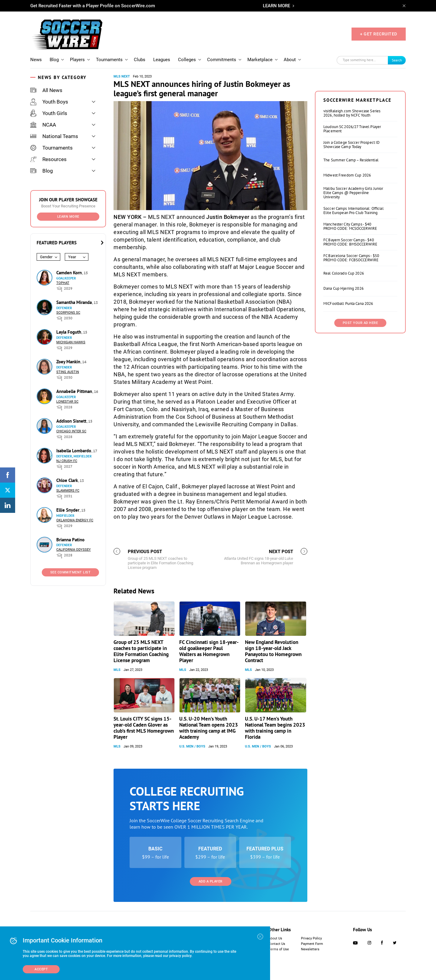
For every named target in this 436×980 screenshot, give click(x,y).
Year (72, 257)
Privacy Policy (311, 938)
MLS (117, 670)
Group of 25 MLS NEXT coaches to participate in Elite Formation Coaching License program (141, 651)
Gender (46, 257)
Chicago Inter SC (71, 431)
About (290, 60)
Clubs (140, 60)
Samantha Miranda (75, 302)
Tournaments (109, 60)
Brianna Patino (70, 540)
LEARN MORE (276, 6)
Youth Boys (49, 102)
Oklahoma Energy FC (75, 520)
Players (77, 60)
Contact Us (277, 944)
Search (397, 60)
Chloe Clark (68, 480)
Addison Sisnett (72, 421)
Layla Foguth (69, 332)
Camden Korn (70, 273)
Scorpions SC (68, 313)
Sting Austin (68, 372)
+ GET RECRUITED (379, 34)
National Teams (54, 136)
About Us (275, 938)
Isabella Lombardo (74, 451)
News (36, 60)
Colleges (187, 60)
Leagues (162, 60)
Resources (48, 159)
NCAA (43, 125)
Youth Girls (49, 113)
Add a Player (211, 881)
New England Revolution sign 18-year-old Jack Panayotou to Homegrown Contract (273, 651)
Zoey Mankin (69, 362)
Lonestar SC (67, 402)
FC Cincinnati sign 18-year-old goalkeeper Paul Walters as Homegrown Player (209, 651)
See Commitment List (71, 572)
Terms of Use (279, 949)
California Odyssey (74, 550)
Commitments (222, 60)
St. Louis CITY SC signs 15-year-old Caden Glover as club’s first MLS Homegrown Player (144, 728)
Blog (54, 60)
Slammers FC (68, 491)
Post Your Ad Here (360, 323)
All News (46, 90)
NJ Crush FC (67, 461)
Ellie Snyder (68, 510)
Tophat (63, 283)
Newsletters (310, 949)
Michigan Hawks (71, 342)
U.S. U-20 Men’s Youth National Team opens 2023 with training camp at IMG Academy (209, 728)
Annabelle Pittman (75, 391)
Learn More (68, 217)
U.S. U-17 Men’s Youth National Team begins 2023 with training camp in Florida (275, 728)
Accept (41, 969)
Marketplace (260, 60)
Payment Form (312, 944)
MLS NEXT (122, 76)
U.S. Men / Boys (192, 746)
